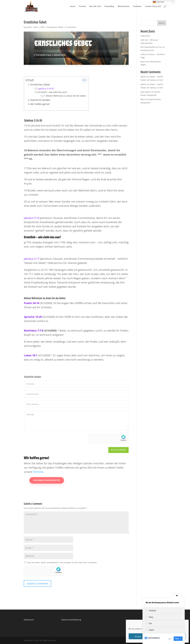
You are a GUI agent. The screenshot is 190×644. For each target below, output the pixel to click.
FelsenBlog (109, 6)
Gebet (61, 27)
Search (162, 23)
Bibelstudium (124, 6)
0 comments (71, 27)
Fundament (52, 27)
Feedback (137, 6)
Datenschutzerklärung (71, 620)
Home (73, 6)
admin (29, 27)
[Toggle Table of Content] (83, 80)
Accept (138, 636)
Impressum (29, 620)
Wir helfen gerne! (40, 104)
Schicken (118, 450)
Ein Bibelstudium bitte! (58, 480)
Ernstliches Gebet (40, 84)
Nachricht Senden (40, 100)
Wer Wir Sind (95, 6)
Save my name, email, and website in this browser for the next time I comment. (62, 562)
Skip (170, 639)
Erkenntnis (145, 36)
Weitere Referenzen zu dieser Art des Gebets (66, 96)
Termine (82, 6)
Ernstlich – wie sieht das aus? (53, 92)
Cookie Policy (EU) (153, 6)
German (158, 2)
